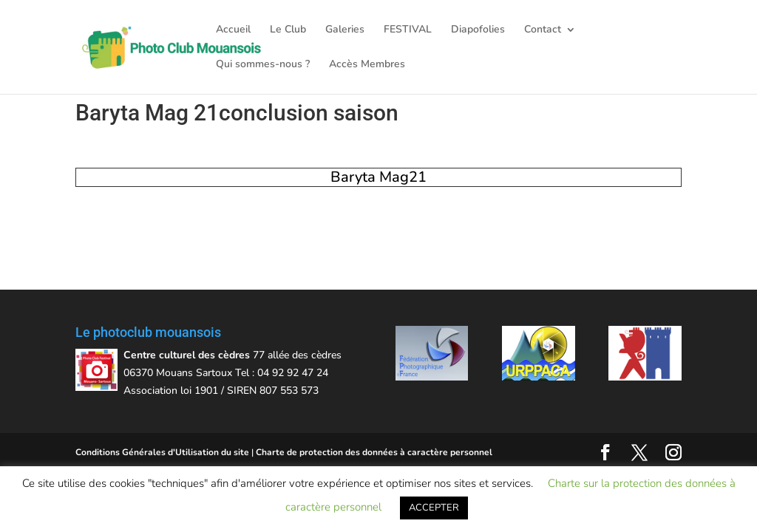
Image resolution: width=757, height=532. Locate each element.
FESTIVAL (408, 30)
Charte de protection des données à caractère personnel (374, 452)
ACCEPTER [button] (434, 508)
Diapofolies (478, 30)
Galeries (345, 30)
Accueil (233, 30)
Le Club (288, 30)
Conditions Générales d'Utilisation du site (162, 452)
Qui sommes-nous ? (263, 65)
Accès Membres (367, 65)
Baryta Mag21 (378, 177)
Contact (543, 30)
